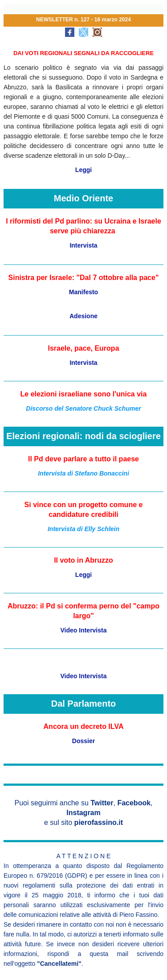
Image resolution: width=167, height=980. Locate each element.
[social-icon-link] (70, 32)
